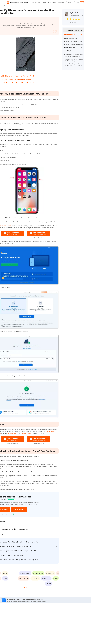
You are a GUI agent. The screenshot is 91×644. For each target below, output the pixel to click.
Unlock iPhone (24, 578)
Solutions (61, 2)
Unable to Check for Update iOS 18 (74, 44)
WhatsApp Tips (38, 573)
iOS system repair (26, 433)
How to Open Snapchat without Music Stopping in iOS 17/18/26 (73, 65)
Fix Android (35, 578)
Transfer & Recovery (36, 2)
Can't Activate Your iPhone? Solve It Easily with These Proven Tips (74, 55)
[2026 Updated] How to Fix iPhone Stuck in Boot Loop (74, 60)
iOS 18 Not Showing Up (71, 38)
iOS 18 (5, 573)
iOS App (48, 584)
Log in (82, 2)
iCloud (5, 578)
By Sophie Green (75, 13)
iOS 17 (56, 578)
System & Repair (24, 2)
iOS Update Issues (72, 30)
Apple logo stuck (12, 433)
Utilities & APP (46, 2)
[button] (25, 587)
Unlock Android (25, 573)
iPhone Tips (50, 573)
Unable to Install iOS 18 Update (73, 41)
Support (69, 2)
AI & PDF (54, 2)
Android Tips (46, 578)
